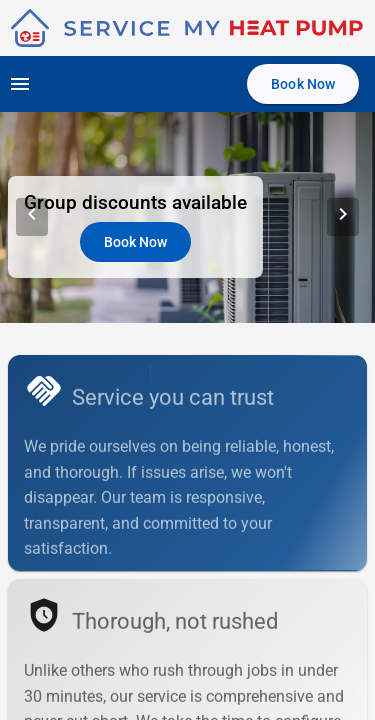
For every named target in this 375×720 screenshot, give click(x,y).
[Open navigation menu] (20, 84)
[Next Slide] (343, 217)
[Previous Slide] (32, 217)
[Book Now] (303, 84)
